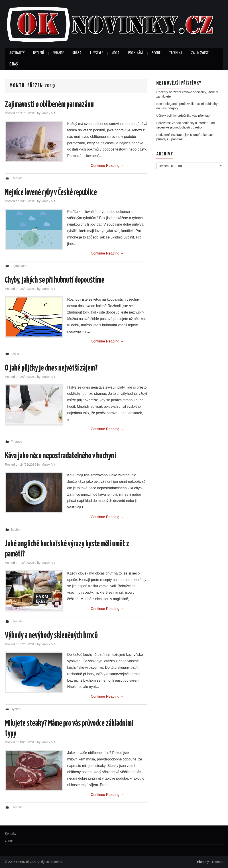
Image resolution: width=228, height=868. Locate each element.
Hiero (201, 862)
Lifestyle (97, 53)
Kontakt (10, 833)
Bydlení (39, 53)
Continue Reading (107, 166)
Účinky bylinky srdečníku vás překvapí (183, 116)
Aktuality (17, 53)
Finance (58, 53)
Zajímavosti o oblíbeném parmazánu (49, 105)
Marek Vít (48, 113)
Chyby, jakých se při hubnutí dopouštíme (55, 280)
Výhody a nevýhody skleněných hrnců (51, 636)
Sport (156, 53)
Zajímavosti (200, 53)
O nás (14, 64)
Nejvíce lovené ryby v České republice (51, 193)
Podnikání (136, 53)
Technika (176, 53)
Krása (77, 53)
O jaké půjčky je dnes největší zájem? (51, 368)
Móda (116, 53)
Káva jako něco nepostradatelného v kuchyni (60, 456)
